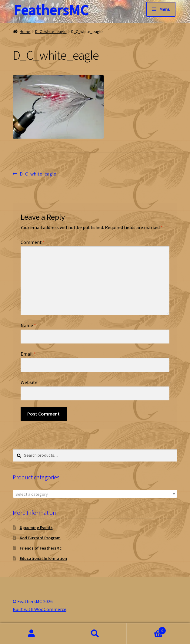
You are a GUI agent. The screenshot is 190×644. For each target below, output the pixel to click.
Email (28, 354)
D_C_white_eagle (51, 31)
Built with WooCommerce (40, 609)
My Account (32, 634)
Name (28, 325)
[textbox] (95, 494)
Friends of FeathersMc (41, 548)
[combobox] (95, 494)
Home (25, 31)
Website (29, 382)
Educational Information (43, 558)
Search (95, 634)
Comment (33, 242)
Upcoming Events (36, 527)
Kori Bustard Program (40, 538)
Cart (146, 629)
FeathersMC (51, 10)
